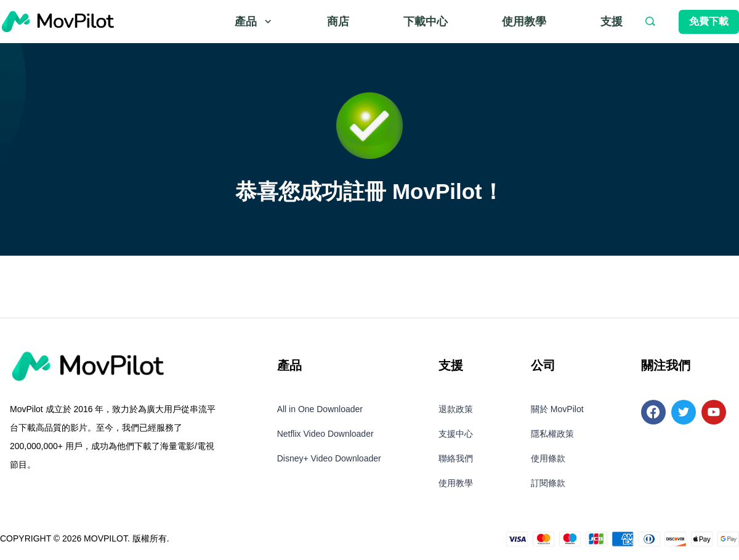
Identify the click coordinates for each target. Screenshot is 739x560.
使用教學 (524, 22)
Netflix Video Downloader (325, 434)
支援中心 (456, 434)
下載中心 (426, 22)
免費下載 (709, 21)
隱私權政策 (552, 434)
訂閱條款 (548, 483)
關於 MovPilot (557, 409)
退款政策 (456, 409)
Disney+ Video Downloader (329, 458)
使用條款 (548, 458)
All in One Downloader (320, 409)
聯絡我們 (456, 458)
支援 (612, 22)
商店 (338, 22)
